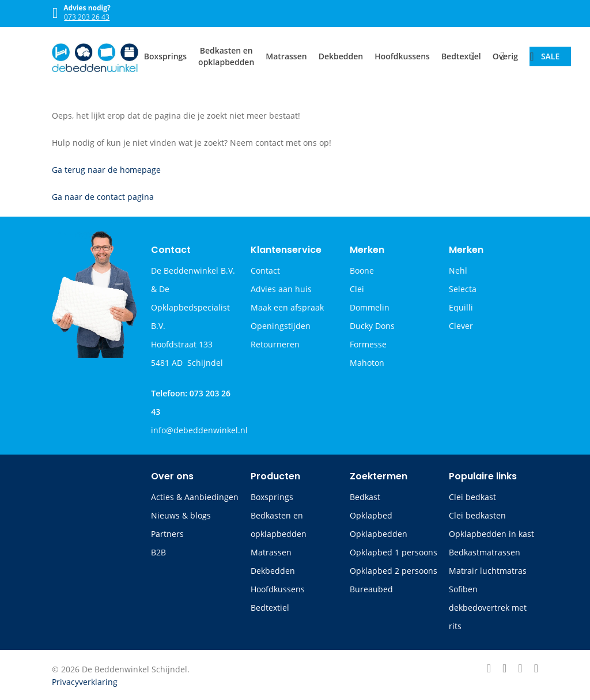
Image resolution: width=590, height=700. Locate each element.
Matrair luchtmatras (488, 571)
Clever (461, 326)
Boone (362, 270)
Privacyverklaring (85, 682)
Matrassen (271, 552)
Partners (167, 534)
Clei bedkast (472, 497)
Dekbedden (273, 571)
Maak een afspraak (287, 307)
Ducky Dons (372, 326)
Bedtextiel (270, 608)
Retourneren (275, 344)
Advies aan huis (281, 289)
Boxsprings (272, 497)
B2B (158, 552)
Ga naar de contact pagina (103, 197)
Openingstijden (281, 326)
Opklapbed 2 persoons (394, 571)
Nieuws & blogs (181, 515)
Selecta (463, 289)
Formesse (368, 344)
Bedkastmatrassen (485, 552)
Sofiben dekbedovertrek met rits (488, 608)
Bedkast (365, 497)
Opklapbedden (379, 534)
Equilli (461, 307)
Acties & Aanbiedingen (195, 497)
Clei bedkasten (477, 515)
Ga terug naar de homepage (106, 170)
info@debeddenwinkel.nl (199, 430)
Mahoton (367, 363)
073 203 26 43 (87, 17)
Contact (265, 270)
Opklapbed (371, 515)
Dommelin (370, 307)
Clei (357, 289)
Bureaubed (371, 589)
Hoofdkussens (278, 589)
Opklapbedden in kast (491, 534)
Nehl (458, 270)
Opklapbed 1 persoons (394, 552)
